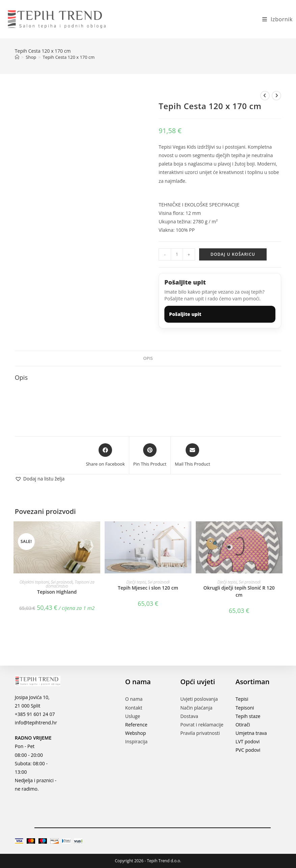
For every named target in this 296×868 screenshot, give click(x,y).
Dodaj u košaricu (233, 254)
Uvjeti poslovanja (199, 699)
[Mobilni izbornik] (275, 19)
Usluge (133, 716)
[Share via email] (193, 455)
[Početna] (17, 57)
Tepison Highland (57, 592)
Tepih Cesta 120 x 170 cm (69, 57)
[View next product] (276, 96)
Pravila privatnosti (200, 733)
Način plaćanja (196, 708)
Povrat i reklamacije (202, 725)
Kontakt (134, 708)
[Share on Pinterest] (150, 455)
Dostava (189, 716)
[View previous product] (265, 96)
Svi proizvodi (62, 582)
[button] (40, 479)
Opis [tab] (148, 358)
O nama (134, 699)
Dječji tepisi (136, 582)
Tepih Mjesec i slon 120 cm (148, 588)
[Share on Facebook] (105, 455)
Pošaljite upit (185, 314)
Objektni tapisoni (34, 582)
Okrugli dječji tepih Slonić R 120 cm (239, 591)
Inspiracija (136, 741)
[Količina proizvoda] (177, 254)
